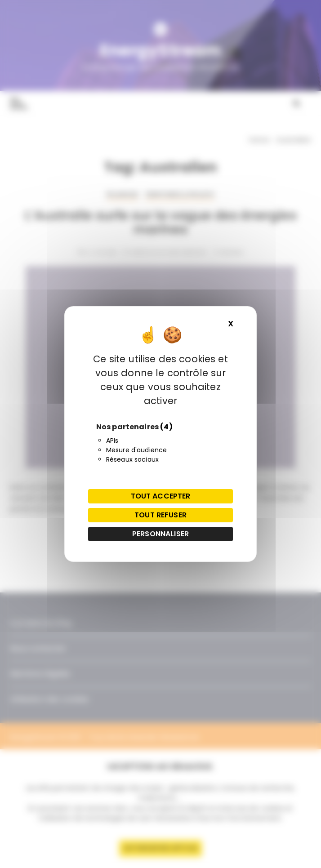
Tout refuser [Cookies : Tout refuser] (160, 515)
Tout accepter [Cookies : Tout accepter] (161, 496)
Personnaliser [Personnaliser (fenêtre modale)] (160, 534)
